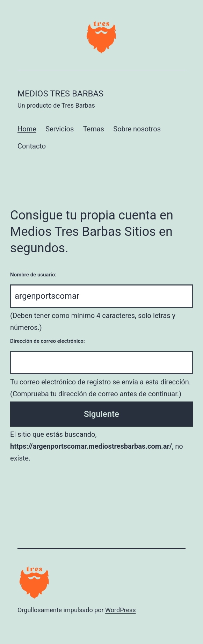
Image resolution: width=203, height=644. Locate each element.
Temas (94, 129)
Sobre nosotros (137, 129)
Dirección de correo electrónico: (48, 341)
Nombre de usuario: (33, 275)
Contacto (32, 146)
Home (27, 129)
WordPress (120, 610)
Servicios (60, 129)
